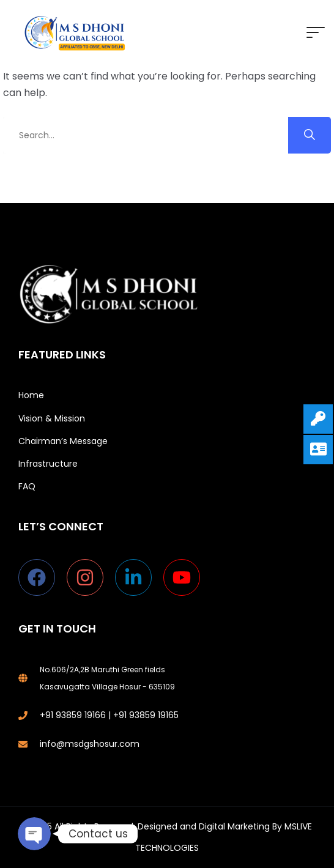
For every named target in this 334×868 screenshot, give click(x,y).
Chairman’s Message (63, 441)
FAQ (27, 486)
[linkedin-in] (139, 577)
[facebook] (43, 577)
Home (31, 395)
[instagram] (91, 577)
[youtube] (184, 577)
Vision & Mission (52, 418)
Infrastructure (48, 464)
